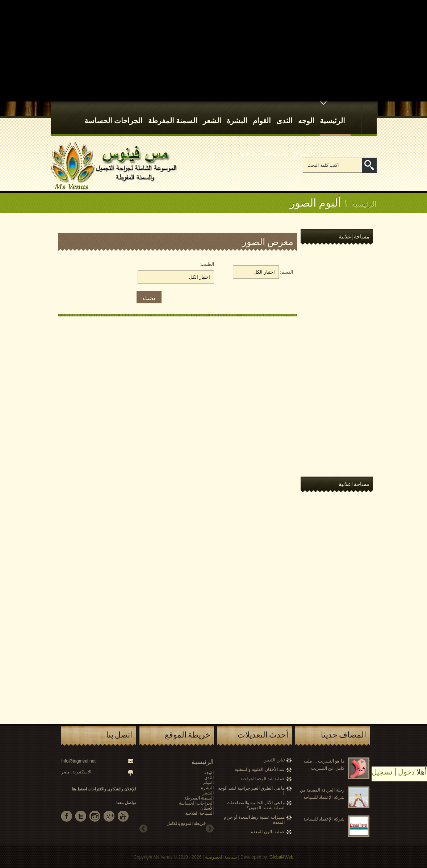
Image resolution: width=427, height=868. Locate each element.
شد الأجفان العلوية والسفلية (260, 769)
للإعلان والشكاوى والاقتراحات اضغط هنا (104, 789)
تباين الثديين (274, 760)
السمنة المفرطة (173, 113)
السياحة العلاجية (263, 146)
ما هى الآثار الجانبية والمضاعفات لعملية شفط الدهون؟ (256, 805)
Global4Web (281, 857)
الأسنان (303, 146)
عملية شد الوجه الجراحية (263, 779)
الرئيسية (332, 113)
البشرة (237, 113)
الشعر (212, 113)
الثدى (284, 113)
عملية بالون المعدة (268, 832)
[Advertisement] (213, 51)
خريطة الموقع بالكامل (186, 823)
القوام (262, 113)
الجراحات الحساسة (114, 113)
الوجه (306, 113)
